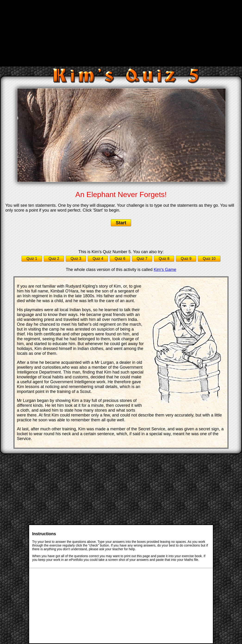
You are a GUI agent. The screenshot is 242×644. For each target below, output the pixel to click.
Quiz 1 (32, 259)
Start (121, 223)
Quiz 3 (76, 259)
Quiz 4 (98, 259)
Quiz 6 (120, 259)
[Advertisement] (121, 33)
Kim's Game (165, 270)
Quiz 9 (186, 259)
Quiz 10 (209, 259)
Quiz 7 (142, 259)
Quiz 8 (164, 259)
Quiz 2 (54, 259)
